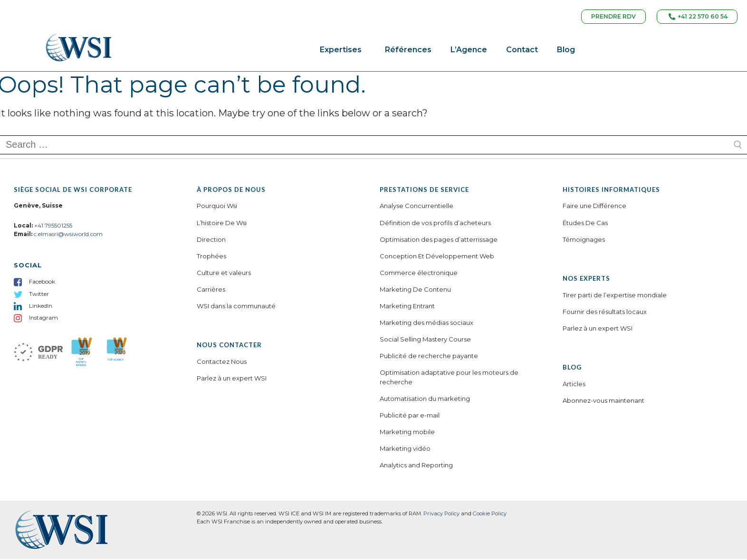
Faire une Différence (594, 207)
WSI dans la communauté (236, 307)
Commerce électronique (419, 274)
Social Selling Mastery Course (425, 341)
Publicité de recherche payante (429, 357)
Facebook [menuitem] (42, 283)
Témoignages (584, 240)
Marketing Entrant (407, 307)
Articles (574, 385)
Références (408, 51)
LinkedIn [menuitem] (41, 307)
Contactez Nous (222, 363)
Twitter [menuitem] (39, 295)
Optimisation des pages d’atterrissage (439, 240)
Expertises (343, 51)
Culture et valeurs (224, 274)
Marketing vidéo (405, 450)
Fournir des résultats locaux (605, 313)
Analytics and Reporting (416, 466)
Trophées (211, 257)
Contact (522, 51)
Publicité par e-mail (410, 417)
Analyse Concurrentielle (417, 207)
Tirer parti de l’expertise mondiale (615, 296)
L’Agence (469, 51)
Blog (566, 51)
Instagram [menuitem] (43, 319)
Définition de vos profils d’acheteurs (435, 224)
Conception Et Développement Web (437, 257)
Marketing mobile (407, 433)
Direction (211, 240)
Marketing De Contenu (415, 291)
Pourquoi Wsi (217, 207)
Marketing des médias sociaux (426, 324)
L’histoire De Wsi (222, 224)
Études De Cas (585, 224)
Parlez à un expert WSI (232, 380)
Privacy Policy (441, 515)
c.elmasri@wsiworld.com (68, 235)
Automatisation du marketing (425, 400)
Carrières (211, 291)
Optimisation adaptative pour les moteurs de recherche (449, 379)
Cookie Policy (490, 515)
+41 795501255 (53, 227)
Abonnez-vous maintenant (603, 402)
